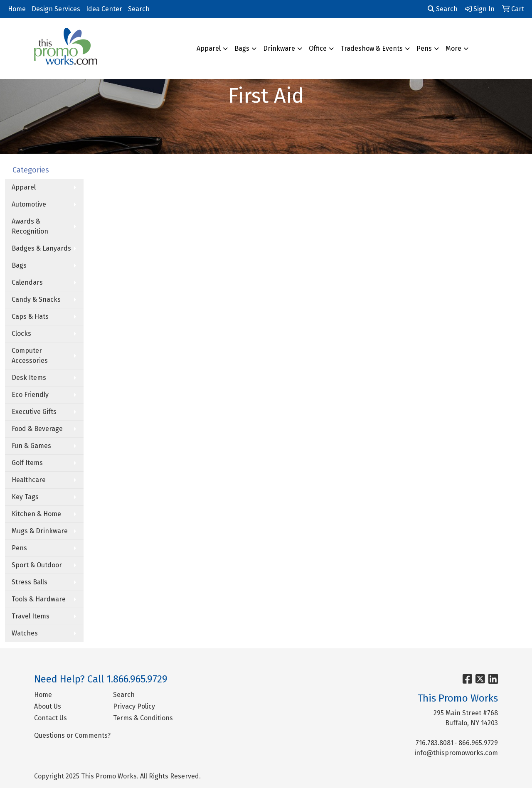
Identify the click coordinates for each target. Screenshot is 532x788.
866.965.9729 (478, 743)
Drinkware (279, 48)
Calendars (27, 282)
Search (139, 9)
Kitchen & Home (36, 514)
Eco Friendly (30, 395)
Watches (25, 633)
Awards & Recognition (30, 226)
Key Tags (25, 497)
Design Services (56, 9)
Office (318, 48)
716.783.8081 (435, 743)
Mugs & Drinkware (40, 531)
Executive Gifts (34, 412)
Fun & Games (31, 446)
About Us (48, 706)
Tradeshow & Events (372, 48)
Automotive (29, 204)
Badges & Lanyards (41, 248)
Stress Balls (30, 582)
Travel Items (31, 616)
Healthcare (29, 480)
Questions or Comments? (72, 735)
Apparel (209, 48)
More (453, 48)
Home (17, 9)
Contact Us (50, 718)
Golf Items (27, 463)
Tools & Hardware (39, 599)
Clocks (21, 334)
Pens (424, 48)
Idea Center (104, 9)
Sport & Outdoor (37, 565)
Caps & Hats (30, 316)
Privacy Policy (134, 706)
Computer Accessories (30, 356)
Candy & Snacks (36, 299)
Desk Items (29, 378)
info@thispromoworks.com (456, 753)
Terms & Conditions (143, 718)
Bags (242, 48)
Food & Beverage (37, 429)
